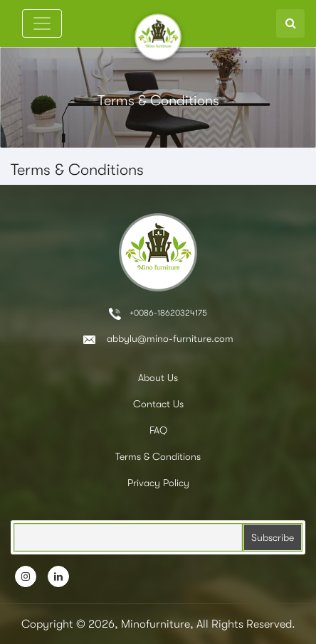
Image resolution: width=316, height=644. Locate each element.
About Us (158, 377)
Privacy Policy (158, 483)
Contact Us (158, 404)
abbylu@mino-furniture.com (158, 338)
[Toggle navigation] (42, 23)
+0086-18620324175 (158, 314)
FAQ (158, 430)
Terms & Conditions (158, 456)
